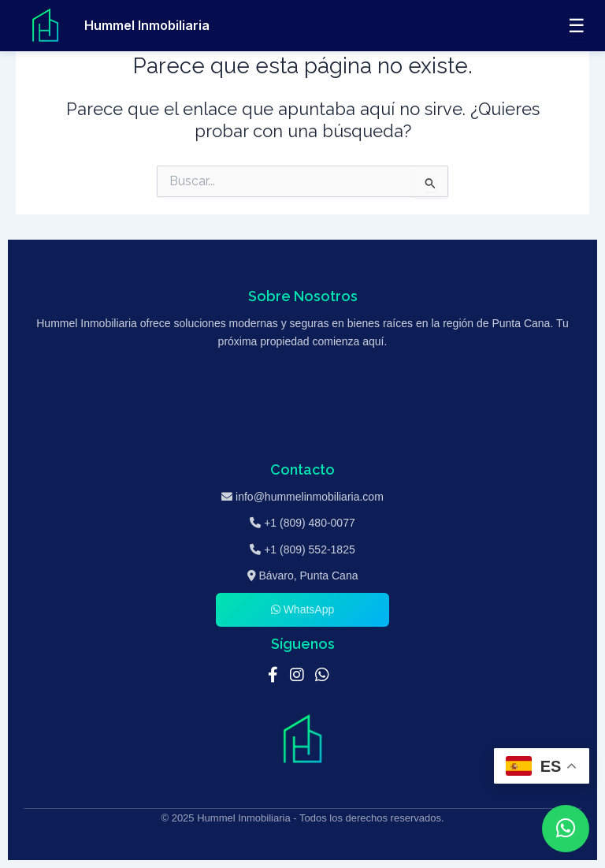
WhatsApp (302, 609)
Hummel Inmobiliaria (147, 25)
